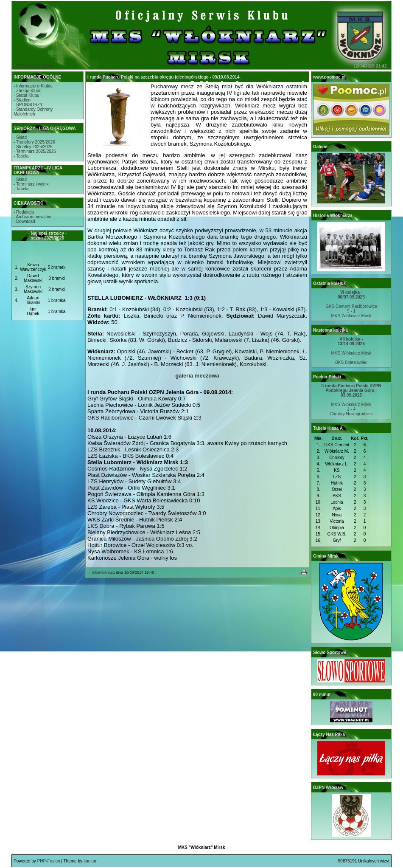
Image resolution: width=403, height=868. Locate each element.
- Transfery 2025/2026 (34, 142)
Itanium (91, 861)
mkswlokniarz (104, 572)
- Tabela (21, 156)
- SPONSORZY (28, 105)
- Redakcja (24, 212)
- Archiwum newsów (32, 217)
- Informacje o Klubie (33, 86)
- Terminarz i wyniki (32, 184)
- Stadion (22, 100)
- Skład (20, 137)
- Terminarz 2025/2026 (35, 151)
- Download (24, 221)
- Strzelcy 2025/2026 (33, 147)
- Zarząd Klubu (28, 91)
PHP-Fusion (49, 861)
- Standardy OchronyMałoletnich (33, 112)
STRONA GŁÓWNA (35, 66)
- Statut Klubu (27, 95)
